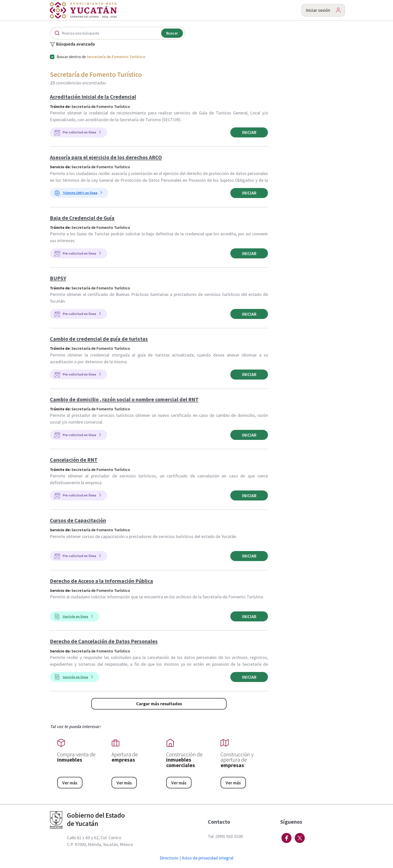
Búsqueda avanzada (72, 44)
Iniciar (249, 132)
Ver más (70, 783)
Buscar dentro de (101, 57)
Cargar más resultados (159, 704)
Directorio (169, 858)
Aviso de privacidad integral (208, 858)
